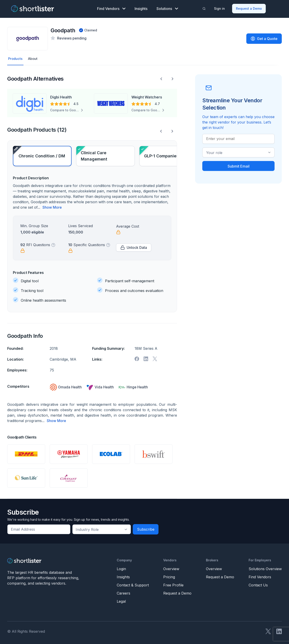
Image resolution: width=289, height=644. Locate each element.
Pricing (169, 576)
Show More (52, 207)
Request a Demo (249, 8)
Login (121, 568)
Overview (171, 568)
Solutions (167, 8)
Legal (121, 600)
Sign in (220, 8)
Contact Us (258, 584)
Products (16, 58)
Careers (124, 592)
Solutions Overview (265, 568)
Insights (141, 8)
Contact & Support (133, 584)
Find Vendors (111, 8)
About (34, 58)
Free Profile (173, 584)
